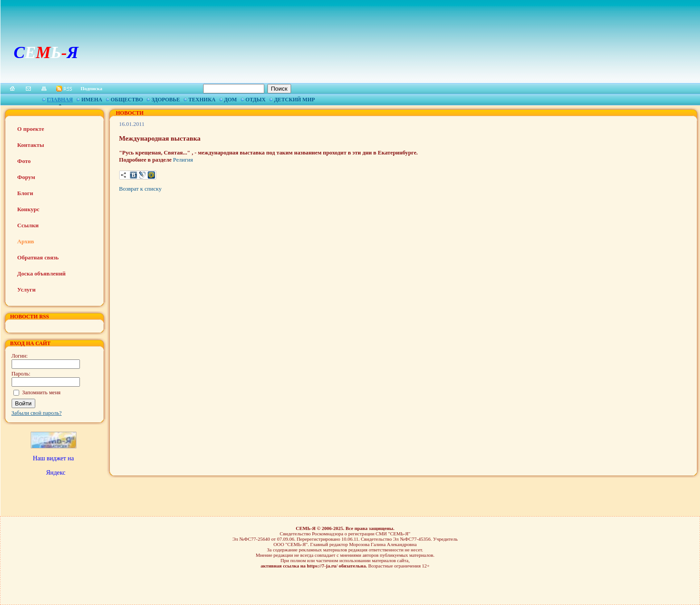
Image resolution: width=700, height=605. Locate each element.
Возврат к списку (140, 189)
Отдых (256, 100)
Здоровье (166, 100)
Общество (127, 100)
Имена (92, 100)
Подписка (92, 88)
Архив (26, 241)
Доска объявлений (42, 273)
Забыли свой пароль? (37, 413)
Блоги (25, 193)
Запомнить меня (42, 392)
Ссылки (28, 225)
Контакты (31, 145)
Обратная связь (38, 257)
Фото (24, 161)
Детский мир (294, 100)
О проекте (31, 129)
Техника (202, 100)
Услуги (27, 290)
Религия (183, 160)
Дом (231, 100)
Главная (60, 100)
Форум (26, 177)
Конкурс (29, 209)
